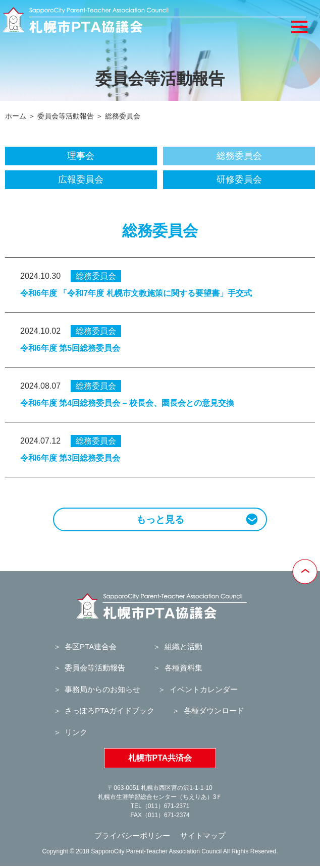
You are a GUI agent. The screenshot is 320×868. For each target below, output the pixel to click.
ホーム (16, 116)
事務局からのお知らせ (102, 689)
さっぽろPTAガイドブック (110, 710)
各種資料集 (183, 668)
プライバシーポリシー (132, 835)
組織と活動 (183, 646)
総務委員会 (239, 156)
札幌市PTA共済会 (160, 758)
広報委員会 (81, 179)
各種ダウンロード (214, 710)
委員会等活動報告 (66, 116)
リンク (76, 732)
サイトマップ (203, 835)
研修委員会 (239, 179)
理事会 (81, 156)
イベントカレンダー (204, 689)
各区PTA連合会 (91, 646)
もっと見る (198, 519)
